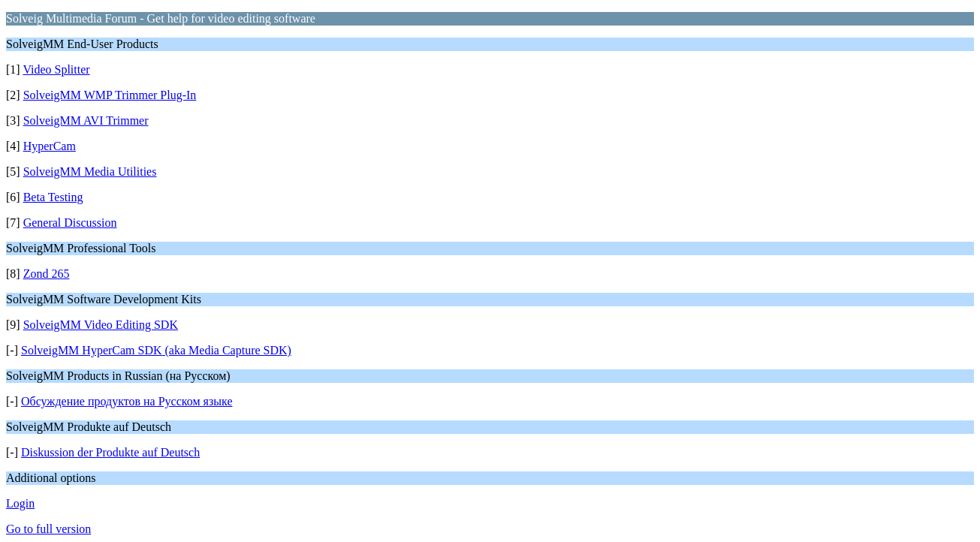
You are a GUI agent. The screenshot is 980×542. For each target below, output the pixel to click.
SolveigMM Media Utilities (90, 172)
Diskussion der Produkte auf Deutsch (110, 452)
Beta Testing (53, 197)
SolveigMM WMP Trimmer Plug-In (110, 95)
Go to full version (48, 529)
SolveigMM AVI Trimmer (86, 120)
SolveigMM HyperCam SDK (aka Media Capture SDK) (156, 350)
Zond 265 (47, 274)
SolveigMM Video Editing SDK (101, 325)
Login (20, 503)
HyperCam (50, 146)
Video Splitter (56, 69)
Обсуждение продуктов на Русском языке (127, 401)
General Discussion (70, 223)
